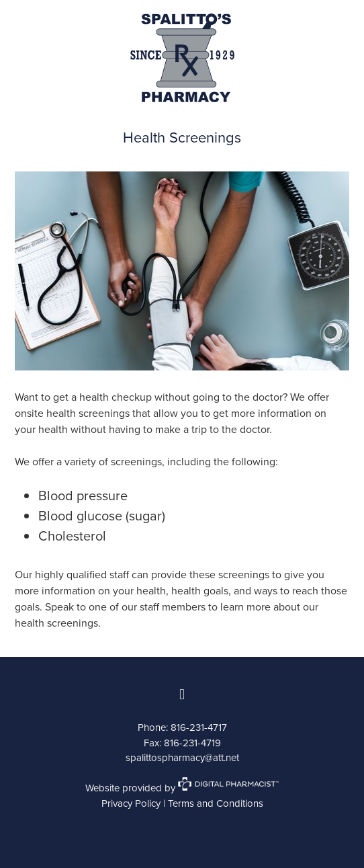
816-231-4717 (199, 727)
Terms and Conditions (216, 803)
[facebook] (182, 695)
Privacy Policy (131, 803)
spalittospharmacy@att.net (182, 757)
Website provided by (182, 788)
